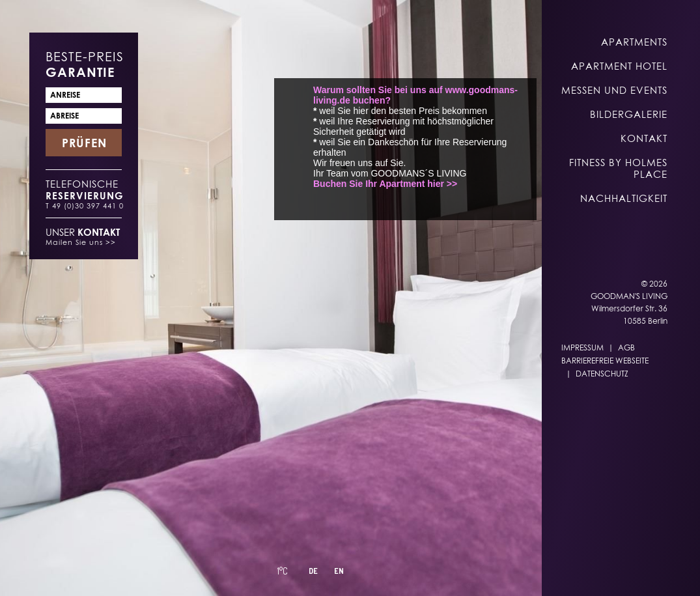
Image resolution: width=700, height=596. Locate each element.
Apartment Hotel (619, 66)
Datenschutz (602, 374)
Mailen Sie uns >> (81, 242)
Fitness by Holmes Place (618, 168)
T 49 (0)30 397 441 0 (85, 206)
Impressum (582, 348)
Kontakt (644, 138)
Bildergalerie (629, 114)
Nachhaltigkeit (624, 198)
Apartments (634, 42)
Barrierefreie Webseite (605, 361)
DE (313, 571)
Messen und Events (614, 90)
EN (339, 571)
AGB (626, 348)
